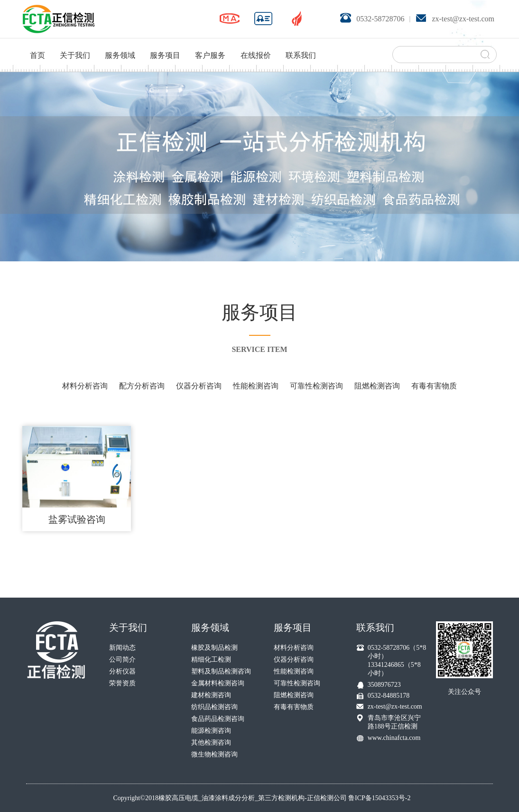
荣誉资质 (122, 683)
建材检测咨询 (211, 695)
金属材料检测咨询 (218, 683)
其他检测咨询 (211, 743)
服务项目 (165, 43)
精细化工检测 (211, 660)
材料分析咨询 (85, 386)
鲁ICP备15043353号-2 (379, 798)
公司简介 (122, 660)
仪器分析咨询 (199, 386)
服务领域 (120, 43)
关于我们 (75, 43)
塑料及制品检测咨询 (221, 671)
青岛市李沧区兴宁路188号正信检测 (394, 722)
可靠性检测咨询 (316, 386)
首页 (37, 43)
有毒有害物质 (434, 386)
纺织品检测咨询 (214, 707)
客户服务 (210, 43)
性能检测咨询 (256, 386)
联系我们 (301, 43)
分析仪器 (122, 671)
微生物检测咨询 (214, 754)
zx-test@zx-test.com (395, 706)
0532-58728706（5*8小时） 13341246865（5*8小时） (397, 660)
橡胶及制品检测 (214, 648)
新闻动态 (122, 648)
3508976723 (384, 685)
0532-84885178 (389, 696)
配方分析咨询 (142, 386)
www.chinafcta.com (394, 738)
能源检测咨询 (211, 731)
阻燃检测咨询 (377, 386)
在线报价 (256, 43)
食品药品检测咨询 (218, 719)
